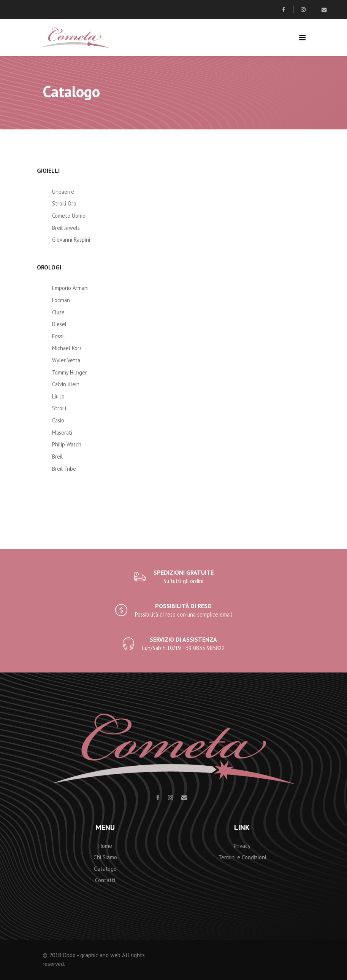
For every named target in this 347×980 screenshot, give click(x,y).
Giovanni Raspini (71, 240)
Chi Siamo (105, 857)
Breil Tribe (64, 469)
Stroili (59, 408)
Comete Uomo (69, 216)
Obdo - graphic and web (92, 955)
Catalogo (105, 869)
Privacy (242, 846)
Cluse (58, 312)
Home (105, 846)
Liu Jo (58, 396)
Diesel (59, 324)
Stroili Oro (64, 203)
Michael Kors (67, 348)
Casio (58, 420)
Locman (61, 300)
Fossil (59, 336)
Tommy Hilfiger (70, 372)
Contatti (105, 880)
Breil (57, 457)
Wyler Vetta (66, 360)
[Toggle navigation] (302, 38)
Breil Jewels (66, 228)
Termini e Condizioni (242, 857)
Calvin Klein (66, 384)
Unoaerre (63, 192)
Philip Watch (67, 444)
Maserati (62, 433)
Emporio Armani (70, 288)
